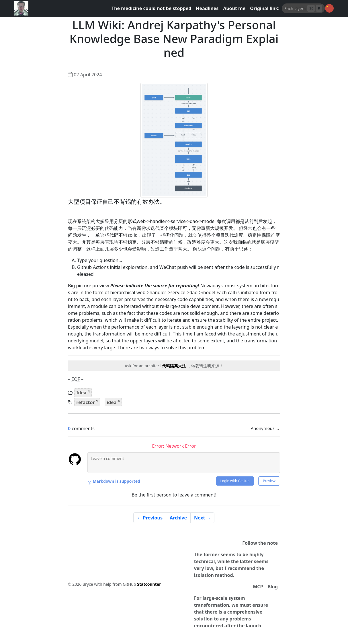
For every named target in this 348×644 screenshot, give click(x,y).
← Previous (150, 518)
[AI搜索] (295, 8)
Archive (178, 518)
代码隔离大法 (174, 366)
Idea (83, 392)
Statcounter (149, 584)
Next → (203, 518)
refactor (87, 402)
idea (113, 402)
